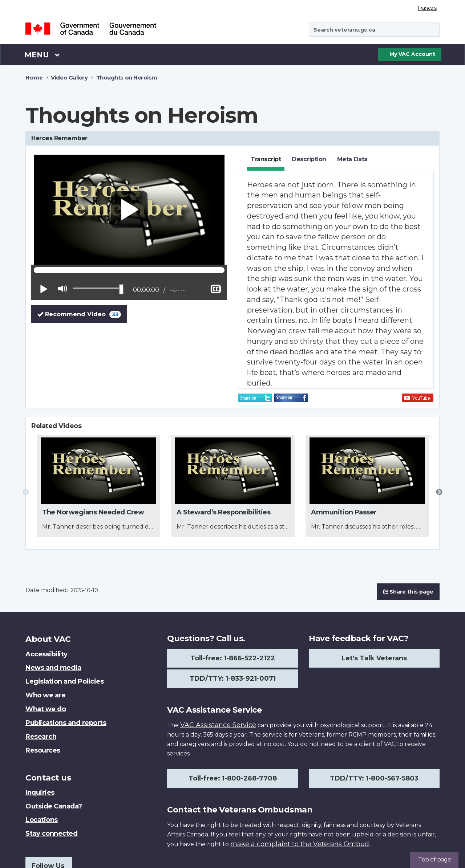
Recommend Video (82, 314)
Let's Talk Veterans (374, 658)
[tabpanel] (336, 280)
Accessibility (46, 654)
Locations (42, 820)
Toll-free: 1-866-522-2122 (233, 658)
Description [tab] (309, 159)
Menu (42, 54)
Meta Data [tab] (352, 159)
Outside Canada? (54, 806)
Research (41, 737)
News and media (53, 668)
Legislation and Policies (64, 681)
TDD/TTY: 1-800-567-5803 (374, 778)
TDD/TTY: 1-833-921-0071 (233, 678)
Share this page (408, 592)
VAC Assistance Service (218, 725)
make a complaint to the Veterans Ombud (300, 844)
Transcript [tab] (266, 159)
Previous (26, 492)
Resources (43, 750)
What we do (46, 709)
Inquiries (40, 792)
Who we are (45, 695)
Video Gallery (69, 78)
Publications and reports (66, 723)
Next (439, 492)
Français (427, 8)
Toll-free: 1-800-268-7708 (233, 778)
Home (34, 78)
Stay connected (51, 834)
